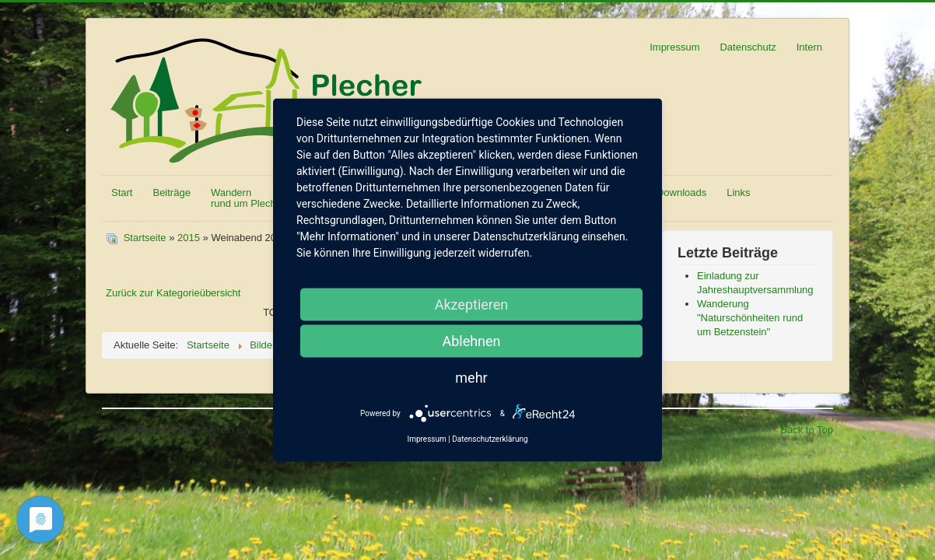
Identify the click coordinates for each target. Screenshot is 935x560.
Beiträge (171, 192)
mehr (471, 378)
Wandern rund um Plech (243, 198)
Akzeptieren (472, 304)
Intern (809, 47)
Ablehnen (471, 341)
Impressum (674, 47)
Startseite (145, 238)
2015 (189, 238)
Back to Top (807, 430)
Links (738, 192)
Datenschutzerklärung (490, 439)
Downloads (681, 192)
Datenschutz (748, 47)
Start (122, 192)
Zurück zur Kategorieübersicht (173, 293)
